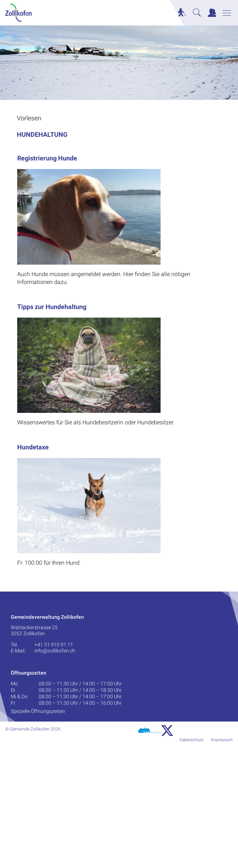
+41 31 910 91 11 (54, 645)
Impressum (222, 740)
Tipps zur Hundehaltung (52, 307)
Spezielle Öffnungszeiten (38, 711)
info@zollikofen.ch (55, 651)
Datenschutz (192, 740)
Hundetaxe (33, 447)
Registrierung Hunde (47, 158)
